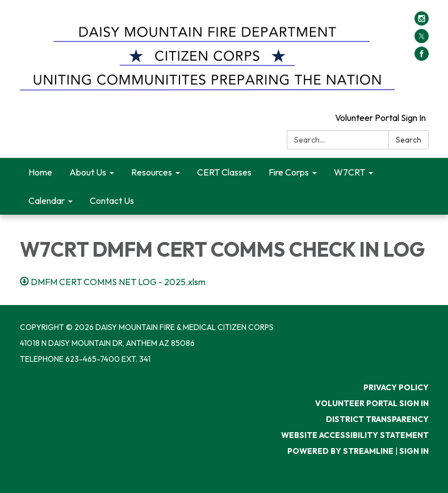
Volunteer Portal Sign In (380, 118)
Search (409, 140)
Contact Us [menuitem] (112, 200)
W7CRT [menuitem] (349, 172)
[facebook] (422, 57)
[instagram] (422, 22)
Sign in (414, 451)
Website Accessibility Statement (355, 435)
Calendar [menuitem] (47, 200)
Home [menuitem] (40, 172)
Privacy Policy (396, 387)
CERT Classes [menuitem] (224, 172)
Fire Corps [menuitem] (289, 172)
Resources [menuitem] (152, 172)
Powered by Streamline (340, 451)
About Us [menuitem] (88, 172)
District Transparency (377, 419)
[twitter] (422, 40)
